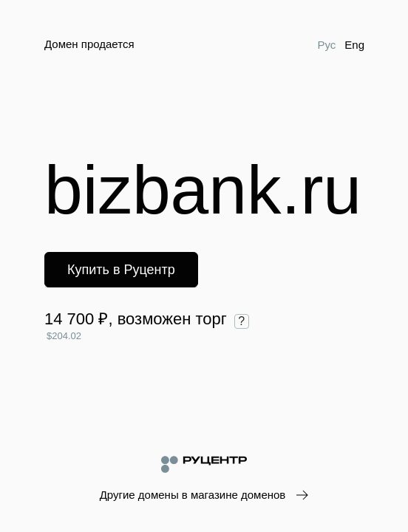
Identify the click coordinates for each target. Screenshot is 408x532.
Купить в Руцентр (121, 270)
